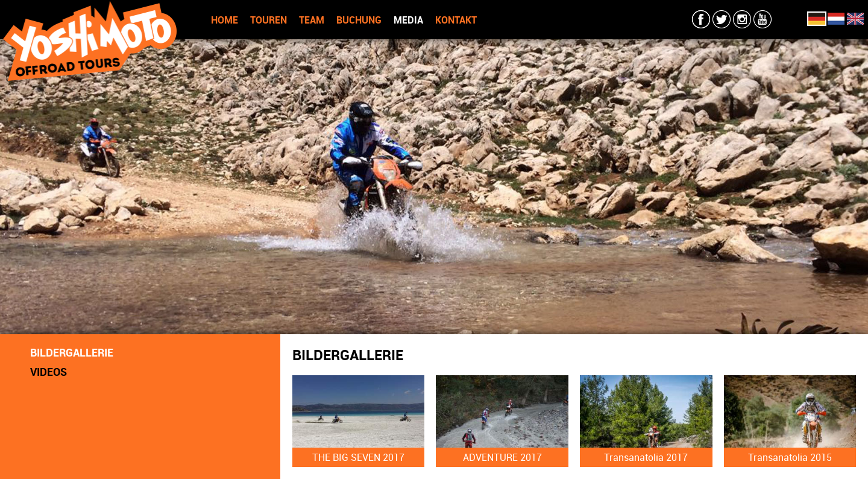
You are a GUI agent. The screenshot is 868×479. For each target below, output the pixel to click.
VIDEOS (49, 372)
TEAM (312, 20)
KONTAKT (456, 20)
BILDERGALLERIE (72, 352)
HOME (225, 20)
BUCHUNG (359, 20)
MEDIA (408, 20)
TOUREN (269, 20)
